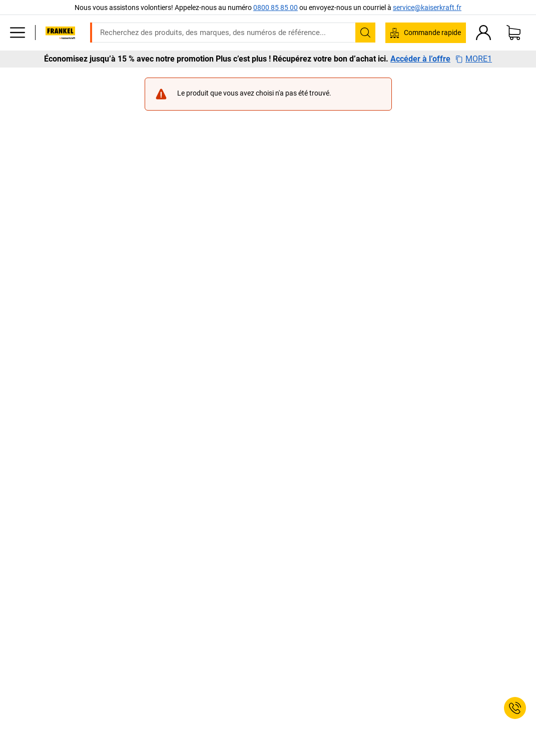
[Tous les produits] (18, 33)
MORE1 (474, 59)
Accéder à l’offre (420, 59)
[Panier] (513, 33)
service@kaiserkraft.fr (427, 8)
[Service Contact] (515, 708)
